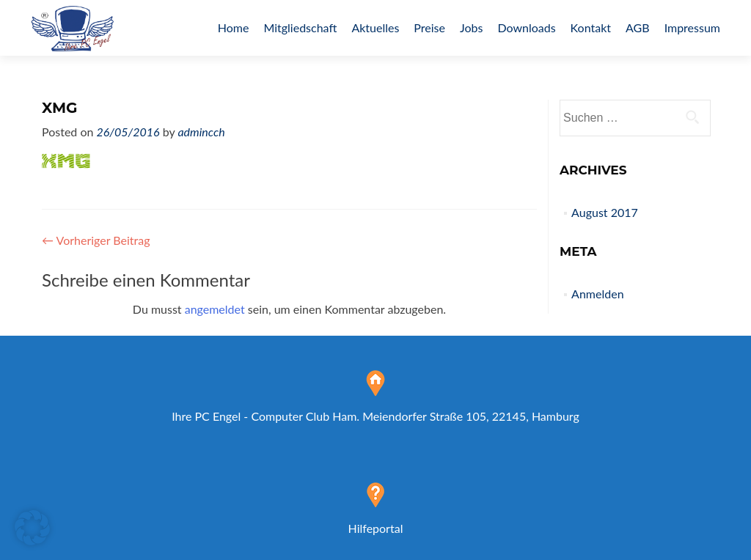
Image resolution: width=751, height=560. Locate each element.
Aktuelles (375, 27)
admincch (201, 132)
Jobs (471, 27)
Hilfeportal (376, 528)
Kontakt (591, 27)
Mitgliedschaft (300, 27)
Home (234, 27)
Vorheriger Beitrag (96, 240)
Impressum (692, 27)
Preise (429, 27)
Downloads (526, 27)
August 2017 (605, 212)
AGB (638, 27)
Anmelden (597, 294)
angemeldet (215, 309)
